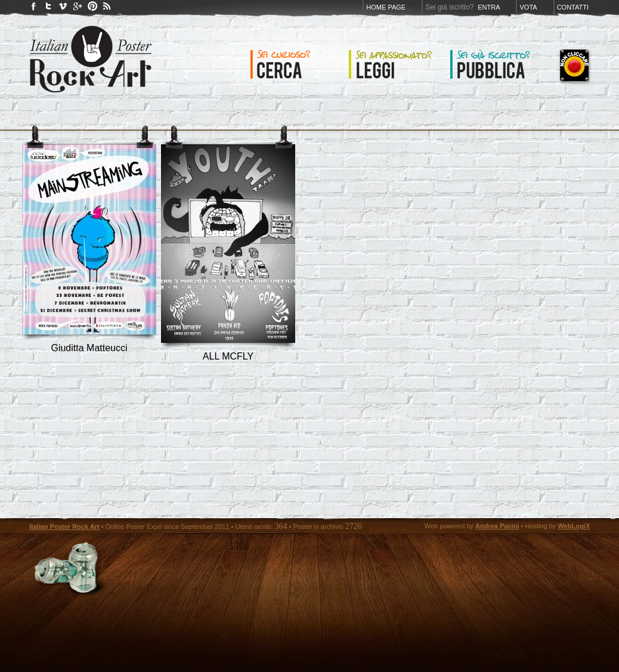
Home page (386, 7)
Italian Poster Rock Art (64, 527)
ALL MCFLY (228, 356)
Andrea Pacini (497, 526)
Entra (489, 7)
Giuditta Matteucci (89, 348)
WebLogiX (574, 526)
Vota (528, 7)
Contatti (573, 7)
